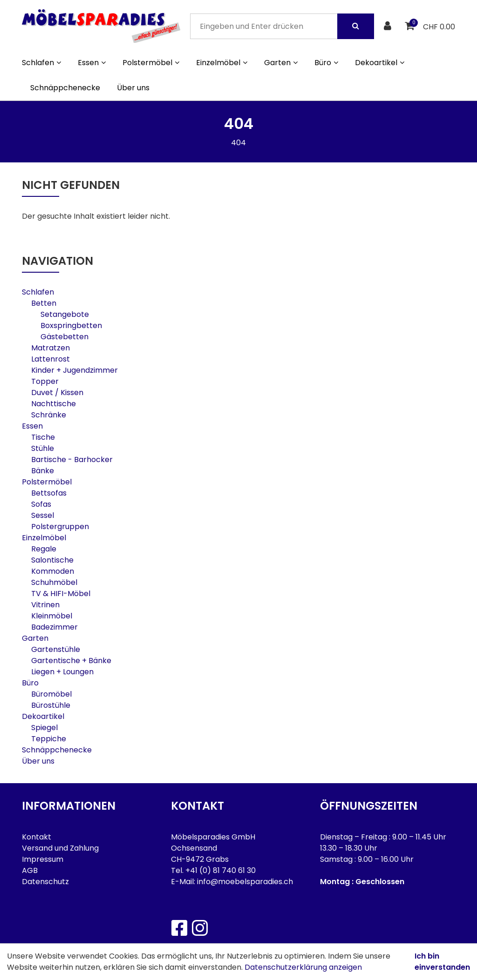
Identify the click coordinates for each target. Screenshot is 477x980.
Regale (44, 549)
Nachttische (54, 404)
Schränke (49, 415)
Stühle (43, 448)
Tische (43, 437)
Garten (35, 638)
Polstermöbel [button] (151, 63)
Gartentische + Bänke (71, 661)
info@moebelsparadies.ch (245, 882)
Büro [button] (326, 63)
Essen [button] (92, 63)
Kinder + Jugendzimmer (75, 370)
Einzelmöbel (44, 538)
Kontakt (37, 837)
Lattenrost (51, 359)
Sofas (41, 504)
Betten (44, 303)
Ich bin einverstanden (442, 962)
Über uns (133, 88)
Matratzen (51, 348)
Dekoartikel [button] (380, 63)
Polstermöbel (47, 482)
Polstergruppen (60, 527)
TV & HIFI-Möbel (61, 594)
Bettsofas (49, 493)
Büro (30, 683)
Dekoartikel (43, 716)
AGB (30, 870)
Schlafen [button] (41, 63)
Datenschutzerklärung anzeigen (303, 967)
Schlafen (38, 292)
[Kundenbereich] (389, 26)
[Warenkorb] (411, 26)
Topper (45, 381)
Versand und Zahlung (60, 848)
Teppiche (49, 739)
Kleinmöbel (52, 616)
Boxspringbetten (71, 326)
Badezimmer (55, 627)
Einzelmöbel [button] (222, 63)
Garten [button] (281, 63)
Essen (32, 426)
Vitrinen (45, 605)
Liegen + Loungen (62, 672)
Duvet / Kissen (57, 393)
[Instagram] (199, 928)
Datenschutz (45, 882)
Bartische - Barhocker (72, 460)
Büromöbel (51, 694)
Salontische (52, 560)
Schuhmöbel (54, 582)
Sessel (43, 515)
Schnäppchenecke (65, 88)
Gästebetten (65, 337)
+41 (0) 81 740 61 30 (221, 870)
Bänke (43, 471)
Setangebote (65, 314)
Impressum (43, 859)
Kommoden (53, 571)
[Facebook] (179, 928)
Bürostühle (51, 705)
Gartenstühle (56, 649)
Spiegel (44, 728)
